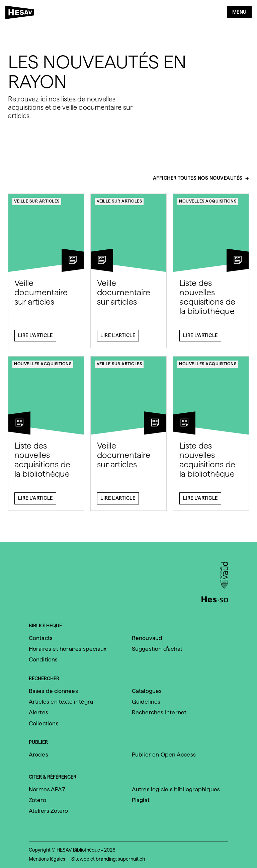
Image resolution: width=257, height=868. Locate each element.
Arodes (38, 755)
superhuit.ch (131, 859)
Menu (239, 12)
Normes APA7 (47, 789)
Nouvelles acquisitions (208, 204)
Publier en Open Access (164, 755)
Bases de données (53, 691)
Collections (44, 723)
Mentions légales (47, 859)
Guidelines (146, 702)
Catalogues (147, 691)
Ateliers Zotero (49, 811)
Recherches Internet (159, 712)
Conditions (43, 659)
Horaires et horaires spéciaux (68, 649)
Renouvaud (147, 638)
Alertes (38, 712)
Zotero (37, 800)
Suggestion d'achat (157, 649)
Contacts (41, 638)
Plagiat (141, 800)
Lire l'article (35, 339)
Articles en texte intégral (62, 702)
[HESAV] (22, 14)
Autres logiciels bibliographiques (176, 789)
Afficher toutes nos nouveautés (198, 182)
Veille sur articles (37, 204)
